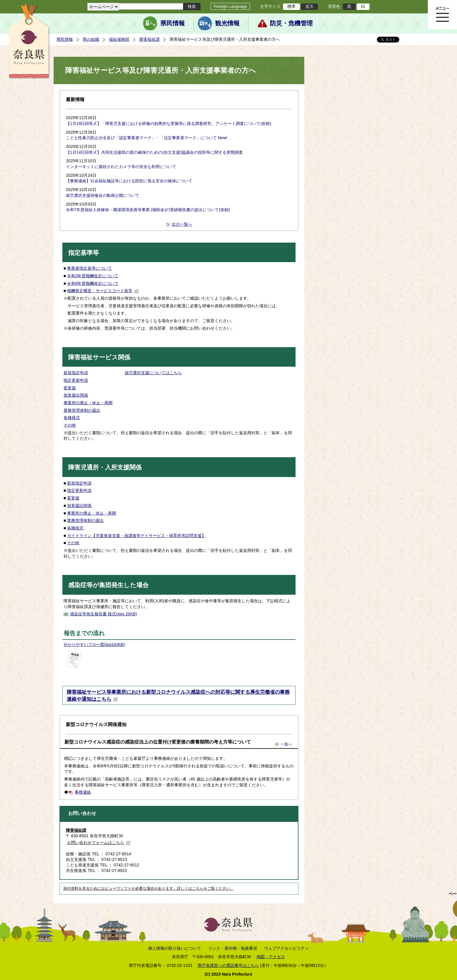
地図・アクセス (271, 957)
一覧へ (286, 744)
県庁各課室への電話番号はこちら (228, 965)
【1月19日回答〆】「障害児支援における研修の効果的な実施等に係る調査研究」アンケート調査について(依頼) (169, 123)
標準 (291, 6)
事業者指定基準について (89, 268)
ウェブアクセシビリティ (286, 948)
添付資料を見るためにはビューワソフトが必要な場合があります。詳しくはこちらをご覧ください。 (148, 889)
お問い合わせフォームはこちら (99, 843)
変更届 (70, 388)
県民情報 (173, 23)
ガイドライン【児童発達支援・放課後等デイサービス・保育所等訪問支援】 (136, 536)
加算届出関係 (76, 395)
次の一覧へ (182, 224)
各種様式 (72, 418)
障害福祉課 (150, 39)
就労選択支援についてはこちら (153, 373)
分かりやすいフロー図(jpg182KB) (94, 644)
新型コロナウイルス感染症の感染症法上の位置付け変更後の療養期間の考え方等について (158, 742)
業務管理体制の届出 (82, 410)
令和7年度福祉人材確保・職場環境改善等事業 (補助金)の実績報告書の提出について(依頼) (148, 210)
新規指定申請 (76, 373)
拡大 (310, 6)
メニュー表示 (442, 15)
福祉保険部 (119, 39)
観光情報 (227, 23)
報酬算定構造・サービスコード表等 (103, 291)
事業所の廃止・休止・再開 (88, 403)
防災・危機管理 (291, 23)
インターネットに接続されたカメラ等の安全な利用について (121, 167)
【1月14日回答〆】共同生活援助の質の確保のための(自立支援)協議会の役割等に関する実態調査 (154, 152)
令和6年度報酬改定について (93, 283)
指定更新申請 (76, 380)
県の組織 (91, 39)
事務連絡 (83, 792)
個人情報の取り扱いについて (175, 948)
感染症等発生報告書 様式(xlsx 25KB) (103, 614)
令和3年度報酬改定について (93, 276)
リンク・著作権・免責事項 (233, 948)
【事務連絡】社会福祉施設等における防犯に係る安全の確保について (129, 181)
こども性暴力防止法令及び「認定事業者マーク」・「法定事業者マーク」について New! (147, 138)
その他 (70, 425)
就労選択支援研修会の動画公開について (103, 195)
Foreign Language (230, 6)
